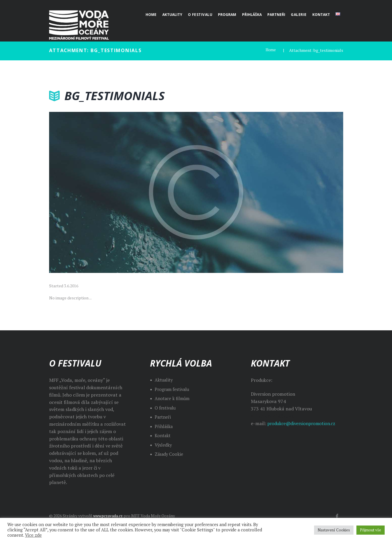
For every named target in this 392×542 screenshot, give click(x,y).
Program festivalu (174, 389)
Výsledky (164, 445)
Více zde (33, 535)
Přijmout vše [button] (371, 530)
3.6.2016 (71, 286)
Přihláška (165, 426)
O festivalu (166, 407)
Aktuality (165, 380)
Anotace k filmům (174, 398)
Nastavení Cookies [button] (334, 530)
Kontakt (164, 435)
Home (270, 50)
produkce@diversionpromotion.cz (304, 423)
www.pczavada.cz (109, 516)
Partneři (164, 417)
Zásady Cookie (170, 454)
